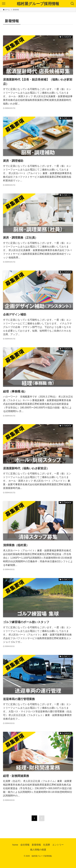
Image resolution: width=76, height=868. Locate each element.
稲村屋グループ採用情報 (38, 4)
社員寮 (47, 845)
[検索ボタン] (72, 4)
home (15, 845)
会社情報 (25, 845)
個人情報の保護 (38, 850)
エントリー (58, 845)
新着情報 (36, 845)
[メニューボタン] (4, 4)
